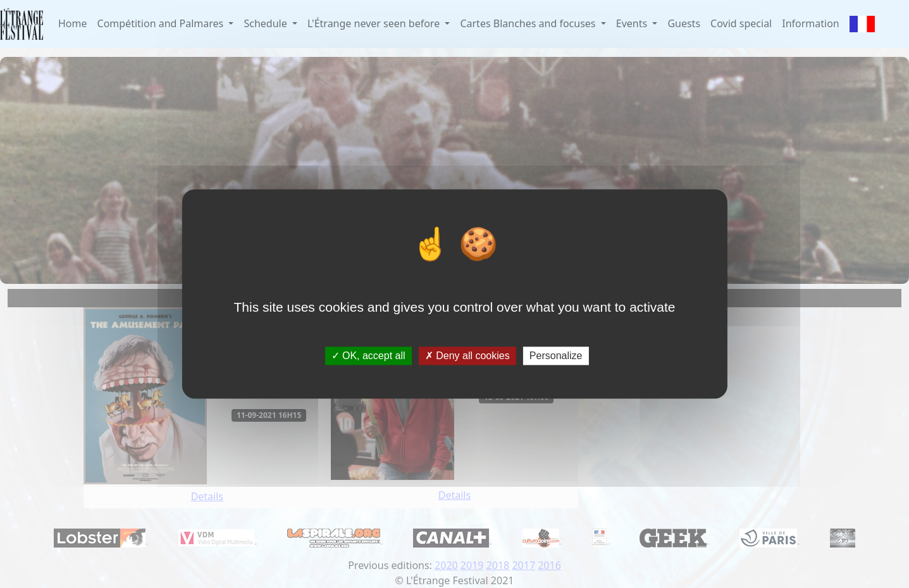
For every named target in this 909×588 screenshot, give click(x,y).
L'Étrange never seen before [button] (375, 23)
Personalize (556, 356)
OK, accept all (368, 356)
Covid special (741, 23)
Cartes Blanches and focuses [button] (529, 23)
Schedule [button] (266, 23)
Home (73, 23)
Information (811, 23)
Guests (684, 23)
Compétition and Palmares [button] (162, 23)
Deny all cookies (467, 356)
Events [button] (633, 23)
